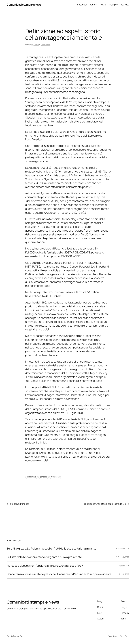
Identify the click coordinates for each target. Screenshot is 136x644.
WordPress (125, 636)
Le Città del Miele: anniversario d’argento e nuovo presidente (44, 557)
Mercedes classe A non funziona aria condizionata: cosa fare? (45, 566)
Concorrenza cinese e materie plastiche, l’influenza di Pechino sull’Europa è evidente (59, 574)
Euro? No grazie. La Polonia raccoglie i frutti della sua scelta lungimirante (51, 549)
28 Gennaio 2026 (122, 549)
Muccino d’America (20, 504)
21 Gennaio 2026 (123, 557)
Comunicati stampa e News (24, 5)
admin (36, 45)
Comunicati (46, 45)
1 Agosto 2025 (124, 566)
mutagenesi (56, 477)
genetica (43, 477)
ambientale (31, 477)
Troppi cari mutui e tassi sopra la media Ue (104, 504)
